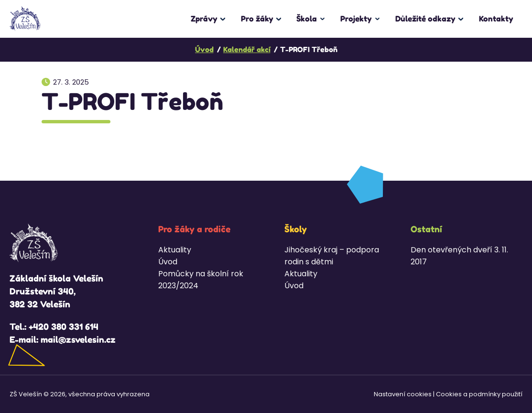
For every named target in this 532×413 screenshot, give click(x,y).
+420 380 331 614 (64, 326)
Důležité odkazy (425, 19)
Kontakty (496, 19)
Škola (307, 19)
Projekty (356, 19)
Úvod (168, 262)
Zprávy (204, 19)
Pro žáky (257, 19)
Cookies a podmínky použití (479, 394)
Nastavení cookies (403, 394)
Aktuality (175, 250)
